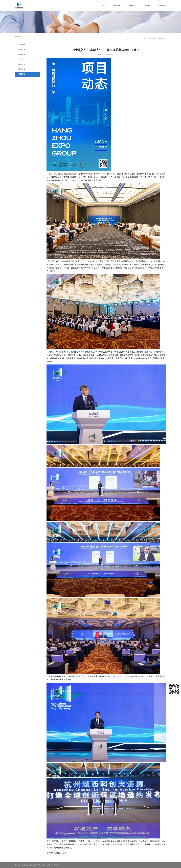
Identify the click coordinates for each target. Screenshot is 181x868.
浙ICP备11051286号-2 (55, 865)
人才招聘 (147, 5)
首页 (105, 5)
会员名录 (22, 49)
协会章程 (22, 59)
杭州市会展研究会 (25, 5)
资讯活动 (22, 74)
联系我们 (161, 5)
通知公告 (22, 69)
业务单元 (132, 5)
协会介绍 (22, 45)
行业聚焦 (22, 54)
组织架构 (22, 64)
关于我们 (117, 5)
